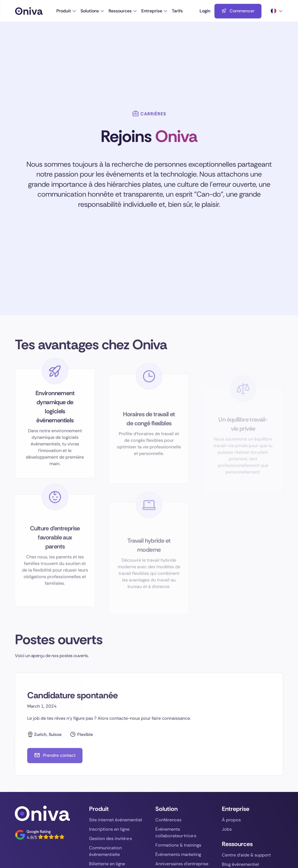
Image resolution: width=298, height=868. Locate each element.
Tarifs (177, 11)
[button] (66, 11)
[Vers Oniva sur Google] (40, 835)
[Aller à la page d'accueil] (36, 11)
